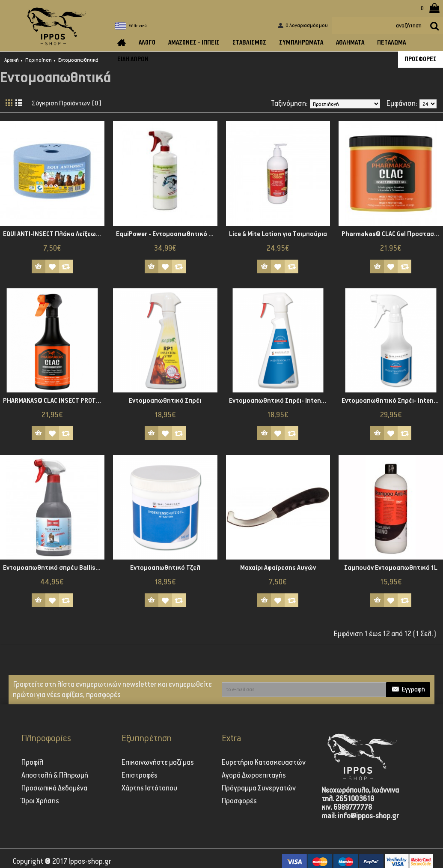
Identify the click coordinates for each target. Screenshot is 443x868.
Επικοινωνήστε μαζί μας (158, 763)
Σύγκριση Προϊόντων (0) (69, 104)
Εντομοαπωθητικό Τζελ (165, 568)
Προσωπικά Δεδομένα (54, 788)
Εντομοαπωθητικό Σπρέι (165, 401)
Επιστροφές (140, 775)
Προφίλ (32, 763)
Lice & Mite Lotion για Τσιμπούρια (278, 234)
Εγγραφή (408, 690)
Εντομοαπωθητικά (78, 60)
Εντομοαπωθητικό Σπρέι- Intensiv (279, 401)
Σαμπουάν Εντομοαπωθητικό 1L (391, 568)
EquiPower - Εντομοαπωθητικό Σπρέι (167, 234)
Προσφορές (239, 801)
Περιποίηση (39, 60)
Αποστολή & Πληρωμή (55, 775)
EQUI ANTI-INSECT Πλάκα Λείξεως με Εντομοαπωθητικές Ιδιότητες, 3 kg (54, 234)
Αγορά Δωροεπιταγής (254, 775)
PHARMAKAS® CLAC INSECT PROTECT (54, 401)
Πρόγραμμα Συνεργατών (259, 788)
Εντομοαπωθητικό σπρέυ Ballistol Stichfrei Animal (54, 568)
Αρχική (12, 60)
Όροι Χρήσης (40, 801)
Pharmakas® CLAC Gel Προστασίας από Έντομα (392, 234)
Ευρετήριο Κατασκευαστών (264, 763)
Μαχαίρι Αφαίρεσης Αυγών (278, 568)
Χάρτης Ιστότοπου (149, 788)
